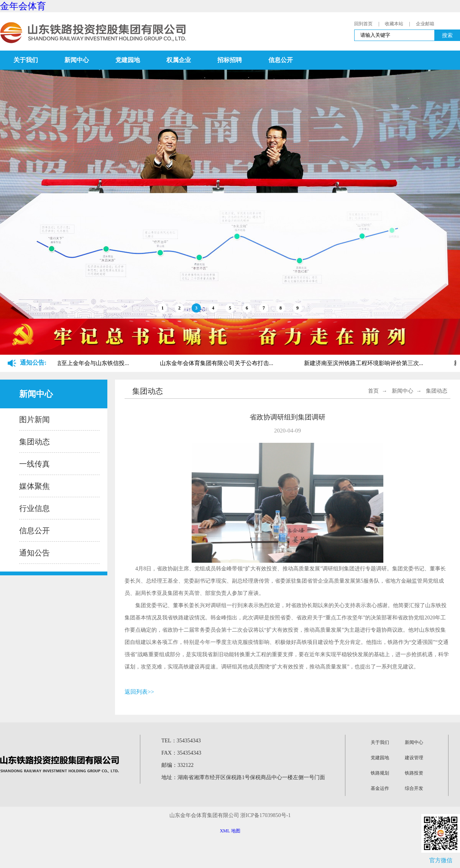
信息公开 (281, 60)
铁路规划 (380, 773)
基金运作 (380, 788)
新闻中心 (77, 60)
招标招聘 (230, 60)
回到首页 (363, 24)
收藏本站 (394, 24)
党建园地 (128, 60)
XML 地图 (230, 831)
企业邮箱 (425, 24)
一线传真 (34, 464)
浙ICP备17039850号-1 (265, 815)
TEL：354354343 (181, 741)
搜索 (447, 35)
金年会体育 (23, 6)
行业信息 (34, 508)
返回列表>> (139, 692)
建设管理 (414, 758)
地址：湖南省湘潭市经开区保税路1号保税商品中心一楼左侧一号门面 (243, 777)
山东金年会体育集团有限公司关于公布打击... (220, 363)
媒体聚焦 (34, 486)
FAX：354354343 (181, 753)
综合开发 (414, 788)
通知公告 (34, 553)
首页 (373, 391)
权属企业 (179, 60)
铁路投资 (414, 773)
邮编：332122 (177, 765)
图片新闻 (34, 419)
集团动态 (34, 442)
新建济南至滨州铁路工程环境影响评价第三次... (367, 363)
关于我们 (26, 60)
